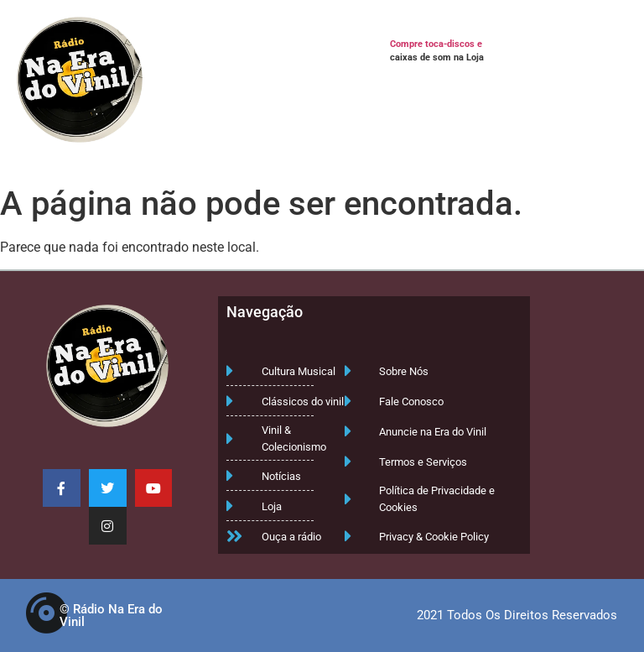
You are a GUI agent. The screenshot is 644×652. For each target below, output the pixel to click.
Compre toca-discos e (436, 44)
